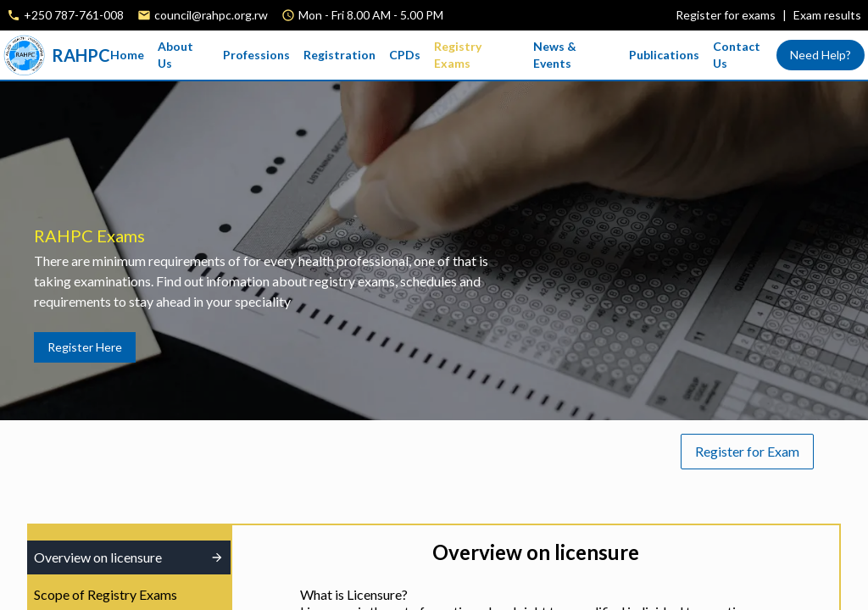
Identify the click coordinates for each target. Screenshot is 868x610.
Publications (664, 55)
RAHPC (57, 55)
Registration (339, 55)
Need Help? (821, 55)
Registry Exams (458, 55)
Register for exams (726, 15)
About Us (175, 55)
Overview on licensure (129, 557)
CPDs (405, 55)
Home (127, 55)
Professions (256, 55)
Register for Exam (747, 451)
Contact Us (737, 55)
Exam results (827, 15)
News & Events (555, 55)
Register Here (85, 347)
